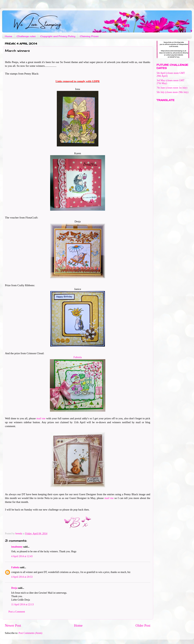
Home (8, 36)
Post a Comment (17, 612)
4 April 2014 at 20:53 (22, 577)
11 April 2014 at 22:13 (22, 604)
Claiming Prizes (89, 36)
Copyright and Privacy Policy (58, 36)
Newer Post (13, 625)
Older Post (143, 625)
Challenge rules (26, 36)
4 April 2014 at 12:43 (22, 556)
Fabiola (78, 357)
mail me (41, 418)
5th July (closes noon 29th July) (173, 92)
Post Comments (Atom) (30, 633)
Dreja (14, 588)
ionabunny (17, 547)
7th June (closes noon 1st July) (172, 88)
